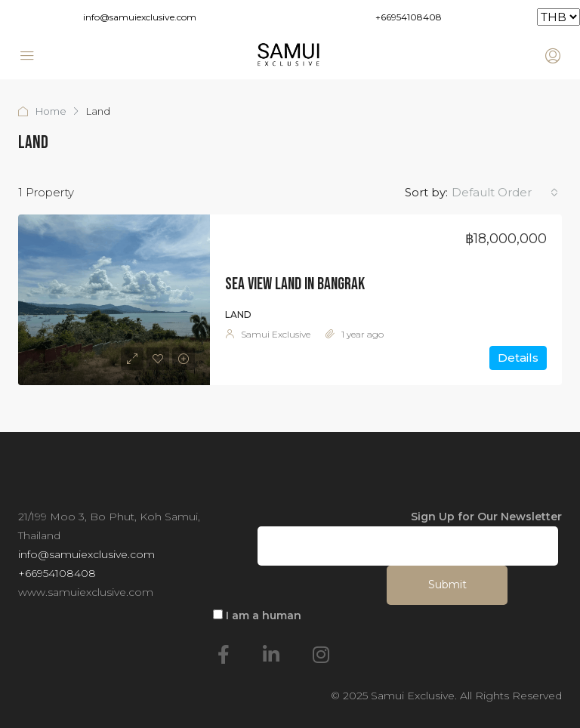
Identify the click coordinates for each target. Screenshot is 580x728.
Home (51, 111)
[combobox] (505, 193)
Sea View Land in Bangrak (295, 284)
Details (518, 358)
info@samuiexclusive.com (140, 17)
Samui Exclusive (276, 334)
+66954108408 (409, 17)
